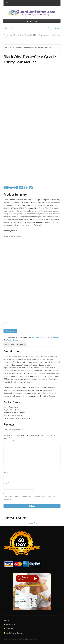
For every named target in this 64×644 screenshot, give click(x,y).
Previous (29, 523)
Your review (9, 441)
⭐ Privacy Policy (9, 625)
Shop (22, 35)
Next (36, 523)
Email (6, 483)
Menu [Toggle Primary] (9, 3)
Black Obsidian (37, 337)
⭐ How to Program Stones (13, 633)
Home (17, 35)
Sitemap (6, 620)
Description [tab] (9, 344)
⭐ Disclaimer (8, 629)
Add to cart (10, 331)
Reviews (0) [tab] (21, 344)
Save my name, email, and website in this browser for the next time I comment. (30, 498)
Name (6, 472)
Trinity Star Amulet (51, 337)
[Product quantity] (6, 325)
